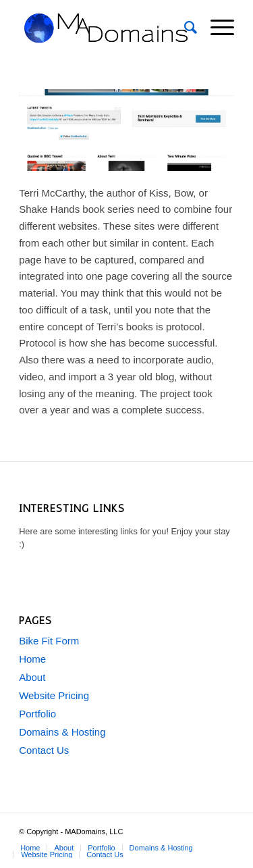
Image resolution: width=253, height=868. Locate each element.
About (32, 677)
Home (32, 659)
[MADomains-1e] (105, 28)
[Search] (184, 28)
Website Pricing (54, 695)
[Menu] (216, 28)
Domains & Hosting (62, 732)
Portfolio (37, 714)
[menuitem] (184, 28)
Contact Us (44, 750)
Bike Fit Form (49, 641)
